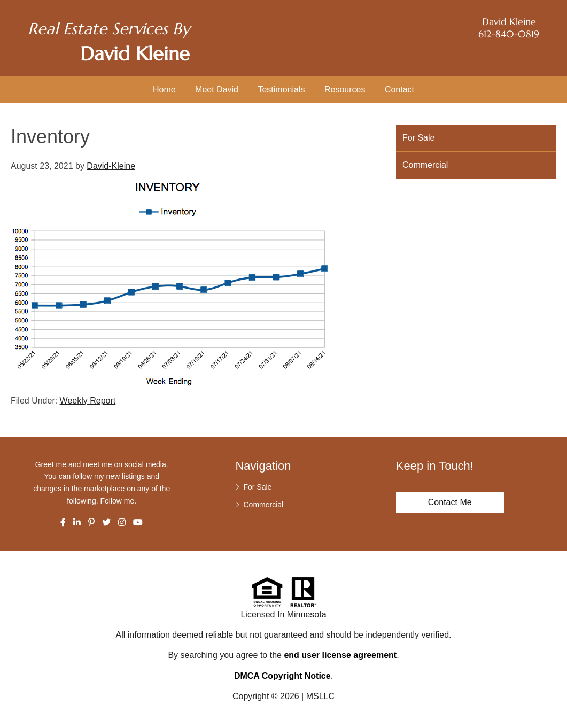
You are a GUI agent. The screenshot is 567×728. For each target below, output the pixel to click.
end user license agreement (340, 655)
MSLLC (320, 696)
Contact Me (450, 502)
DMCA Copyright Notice (282, 676)
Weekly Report (88, 401)
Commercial (425, 165)
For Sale (418, 138)
